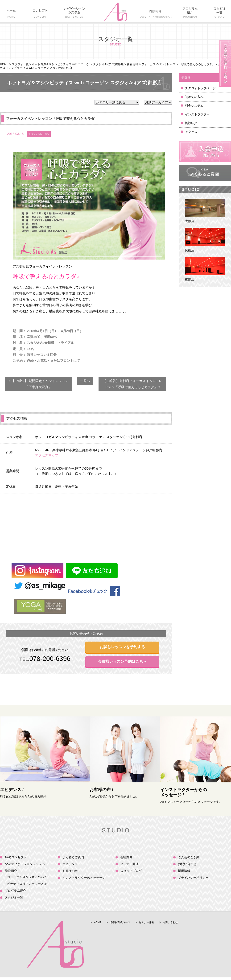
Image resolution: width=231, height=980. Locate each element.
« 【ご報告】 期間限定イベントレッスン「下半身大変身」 (38, 384)
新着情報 (132, 64)
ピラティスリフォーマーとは (27, 884)
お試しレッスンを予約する (122, 647)
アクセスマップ (47, 455)
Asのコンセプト (16, 857)
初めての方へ (194, 97)
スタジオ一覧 (20, 64)
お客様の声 (70, 871)
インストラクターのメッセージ (84, 878)
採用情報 (184, 871)
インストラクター (197, 114)
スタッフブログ (131, 871)
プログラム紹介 (15, 891)
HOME (4, 64)
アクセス (191, 132)
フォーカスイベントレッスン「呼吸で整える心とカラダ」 (52, 119)
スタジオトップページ (200, 88)
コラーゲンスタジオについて (27, 877)
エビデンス (70, 864)
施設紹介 (191, 123)
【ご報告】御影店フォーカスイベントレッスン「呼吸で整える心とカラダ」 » (132, 384)
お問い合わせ (187, 864)
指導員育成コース (120, 922)
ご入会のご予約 (189, 857)
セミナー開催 (129, 864)
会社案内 (126, 857)
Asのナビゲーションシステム (25, 864)
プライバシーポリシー (193, 878)
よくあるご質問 (73, 857)
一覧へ (85, 381)
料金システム (194, 106)
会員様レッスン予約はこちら (122, 661)
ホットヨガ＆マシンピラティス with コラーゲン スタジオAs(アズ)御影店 (78, 64)
